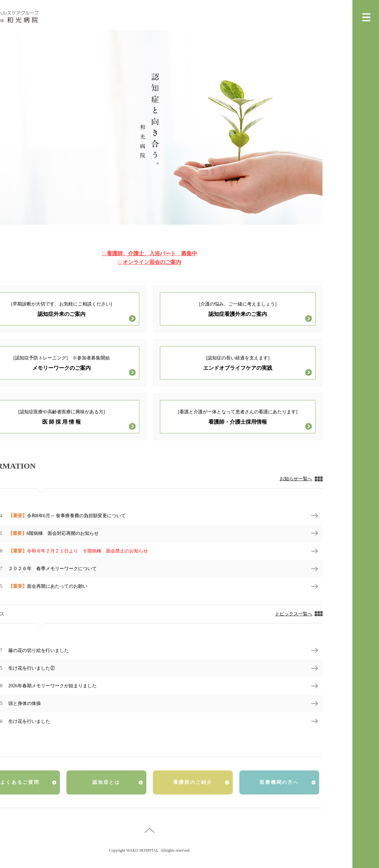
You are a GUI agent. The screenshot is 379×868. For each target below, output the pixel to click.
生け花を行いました (29, 721)
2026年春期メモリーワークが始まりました (53, 686)
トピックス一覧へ (294, 614)
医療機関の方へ (279, 782)
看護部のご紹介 (193, 782)
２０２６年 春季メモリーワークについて (53, 569)
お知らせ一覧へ (296, 479)
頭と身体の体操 (25, 703)
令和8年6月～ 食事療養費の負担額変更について (67, 516)
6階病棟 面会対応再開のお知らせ (53, 533)
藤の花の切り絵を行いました (39, 651)
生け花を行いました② (32, 668)
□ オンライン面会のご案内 (150, 262)
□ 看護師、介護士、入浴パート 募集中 (150, 253)
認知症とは (106, 782)
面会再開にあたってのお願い (48, 586)
